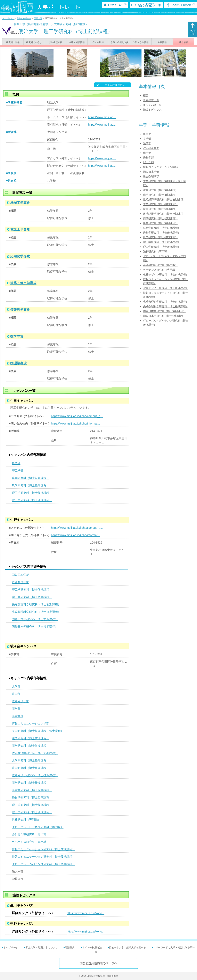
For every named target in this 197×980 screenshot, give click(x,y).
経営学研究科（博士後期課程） (32, 797)
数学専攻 (17, 336)
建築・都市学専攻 (23, 283)
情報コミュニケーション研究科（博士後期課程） (43, 857)
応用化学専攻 (20, 256)
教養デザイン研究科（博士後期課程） (166, 288)
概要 (146, 95)
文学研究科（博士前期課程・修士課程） (38, 731)
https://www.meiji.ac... (102, 117)
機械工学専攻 (20, 203)
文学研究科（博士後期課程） (31, 760)
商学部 (16, 709)
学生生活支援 (56, 42)
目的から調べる (24, 18)
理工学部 (18, 471)
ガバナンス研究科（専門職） (31, 842)
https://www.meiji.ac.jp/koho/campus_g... (77, 416)
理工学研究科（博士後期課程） (32, 500)
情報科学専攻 (20, 310)
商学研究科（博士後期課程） (31, 783)
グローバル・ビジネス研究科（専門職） (38, 827)
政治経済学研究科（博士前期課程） (35, 753)
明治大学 (38, 18)
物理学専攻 (18, 363)
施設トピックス (152, 110)
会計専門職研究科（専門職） (31, 834)
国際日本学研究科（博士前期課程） (35, 619)
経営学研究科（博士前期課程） (32, 790)
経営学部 (18, 716)
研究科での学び (34, 42)
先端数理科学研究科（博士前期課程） (36, 604)
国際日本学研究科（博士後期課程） (35, 627)
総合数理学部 (20, 582)
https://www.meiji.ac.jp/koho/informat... (75, 423)
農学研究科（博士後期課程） (31, 485)
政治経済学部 (20, 701)
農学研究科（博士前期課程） (31, 478)
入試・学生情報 (141, 42)
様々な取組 (98, 42)
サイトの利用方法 (92, 948)
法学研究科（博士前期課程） (31, 738)
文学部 (16, 686)
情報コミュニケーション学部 (31, 723)
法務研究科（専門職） (26, 820)
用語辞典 (70, 948)
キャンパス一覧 (152, 105)
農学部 (16, 463)
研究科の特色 (13, 42)
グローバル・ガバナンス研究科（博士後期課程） (43, 864)
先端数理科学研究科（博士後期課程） (36, 612)
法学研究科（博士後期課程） (31, 768)
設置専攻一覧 (151, 100)
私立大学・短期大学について (42, 948)
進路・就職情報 (77, 42)
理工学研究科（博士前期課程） (32, 493)
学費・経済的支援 (120, 42)
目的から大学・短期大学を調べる (128, 948)
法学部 (16, 694)
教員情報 (162, 42)
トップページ (8, 18)
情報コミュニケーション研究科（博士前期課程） (43, 849)
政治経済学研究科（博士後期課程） (35, 775)
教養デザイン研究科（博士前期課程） (166, 275)
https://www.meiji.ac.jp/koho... (86, 913)
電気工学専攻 (20, 230)
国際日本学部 (20, 575)
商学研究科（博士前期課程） (31, 746)
